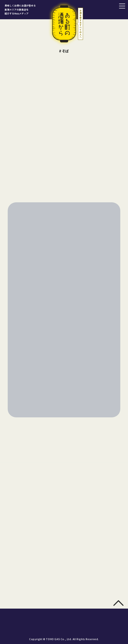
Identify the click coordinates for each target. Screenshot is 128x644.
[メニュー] (122, 6)
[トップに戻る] (118, 605)
